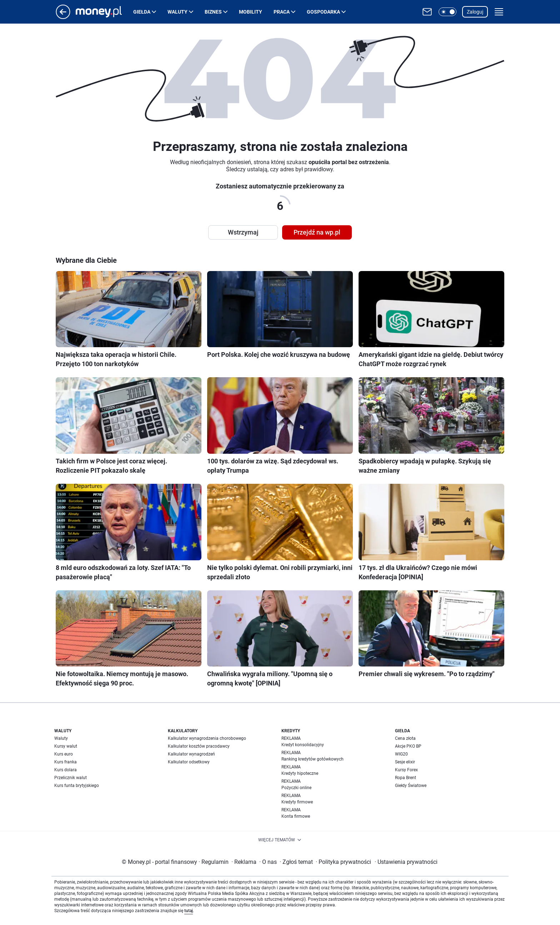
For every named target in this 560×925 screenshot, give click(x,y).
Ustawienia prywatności (406, 862)
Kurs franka (66, 762)
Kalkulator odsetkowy (189, 762)
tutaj (189, 911)
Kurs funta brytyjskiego (77, 786)
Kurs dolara (66, 770)
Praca (282, 12)
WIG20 (401, 754)
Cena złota (405, 738)
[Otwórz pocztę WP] (427, 12)
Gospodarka (323, 12)
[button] (447, 12)
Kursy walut (66, 746)
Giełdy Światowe (411, 786)
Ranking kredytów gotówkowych (312, 759)
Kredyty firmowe (297, 802)
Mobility (251, 12)
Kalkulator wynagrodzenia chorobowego (207, 738)
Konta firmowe (296, 816)
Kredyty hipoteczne (300, 773)
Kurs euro (64, 754)
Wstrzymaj (243, 232)
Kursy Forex (406, 770)
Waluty (177, 12)
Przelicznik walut (71, 778)
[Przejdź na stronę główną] (63, 17)
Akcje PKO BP (408, 746)
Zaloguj (475, 12)
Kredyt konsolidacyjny (303, 745)
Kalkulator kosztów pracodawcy (199, 746)
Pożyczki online (296, 788)
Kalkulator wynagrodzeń (191, 754)
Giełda (142, 12)
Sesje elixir (405, 762)
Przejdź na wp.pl (317, 232)
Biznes (213, 12)
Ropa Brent (406, 778)
